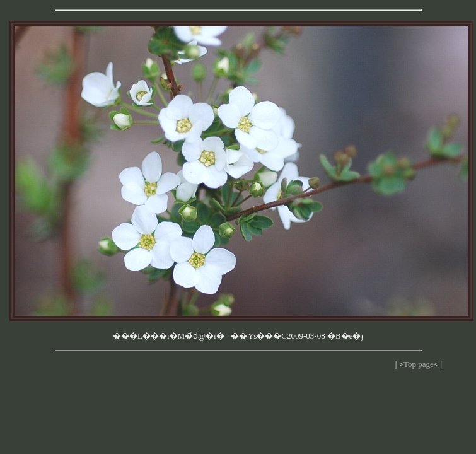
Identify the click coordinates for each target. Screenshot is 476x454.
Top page (419, 364)
